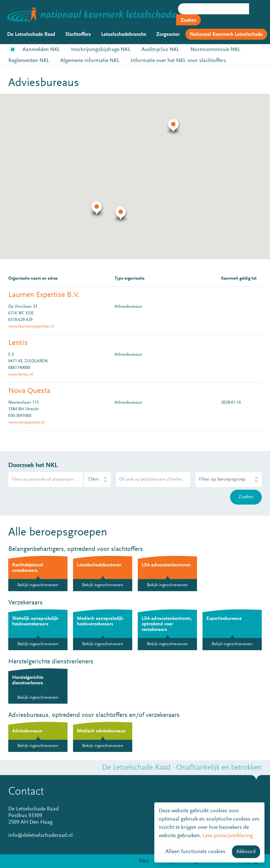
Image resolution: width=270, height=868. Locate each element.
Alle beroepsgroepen (58, 533)
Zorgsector (168, 35)
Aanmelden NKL (41, 50)
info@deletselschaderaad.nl (40, 835)
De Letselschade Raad (31, 35)
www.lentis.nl (21, 374)
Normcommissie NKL (215, 50)
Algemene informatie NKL (90, 61)
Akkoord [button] (246, 852)
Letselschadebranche (124, 35)
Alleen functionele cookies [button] (195, 852)
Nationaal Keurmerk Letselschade (226, 35)
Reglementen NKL (29, 61)
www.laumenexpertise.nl (31, 326)
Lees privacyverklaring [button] (228, 836)
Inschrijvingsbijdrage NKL (101, 50)
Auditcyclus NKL (160, 50)
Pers (144, 861)
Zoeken (188, 21)
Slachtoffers (78, 35)
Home (13, 50)
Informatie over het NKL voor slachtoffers (178, 61)
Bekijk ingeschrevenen (38, 585)
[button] (121, 215)
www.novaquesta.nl (26, 422)
